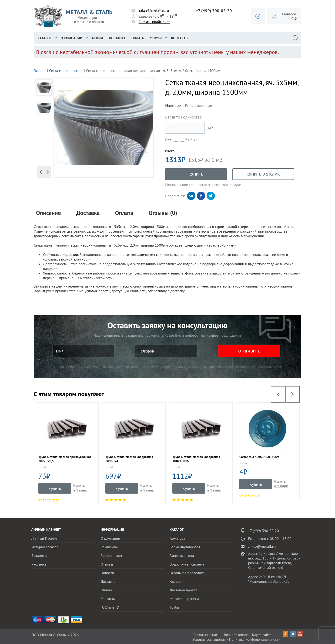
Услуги (156, 38)
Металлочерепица (184, 599)
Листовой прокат (183, 590)
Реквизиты (109, 547)
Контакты (180, 38)
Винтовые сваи (182, 556)
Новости (107, 573)
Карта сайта (262, 635)
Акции (97, 38)
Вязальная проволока (187, 573)
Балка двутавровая (185, 547)
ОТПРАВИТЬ (249, 351)
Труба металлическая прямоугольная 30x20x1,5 (65, 459)
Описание (49, 213)
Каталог (44, 38)
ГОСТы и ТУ (110, 607)
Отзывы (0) (163, 213)
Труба (174, 607)
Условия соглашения (209, 639)
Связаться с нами (207, 635)
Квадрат (176, 581)
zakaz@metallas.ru (154, 10)
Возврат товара (236, 635)
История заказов (45, 547)
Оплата (138, 38)
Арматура (177, 538)
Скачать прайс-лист (154, 22)
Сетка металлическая (66, 71)
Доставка (117, 38)
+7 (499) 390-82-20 (214, 11)
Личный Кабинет (45, 538)
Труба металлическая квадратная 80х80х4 (129, 459)
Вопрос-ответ (111, 556)
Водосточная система (187, 564)
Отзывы (107, 564)
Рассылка (39, 564)
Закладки (39, 556)
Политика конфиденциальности (255, 639)
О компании (72, 38)
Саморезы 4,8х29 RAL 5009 (259, 457)
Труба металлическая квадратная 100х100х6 (196, 459)
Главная (40, 71)
